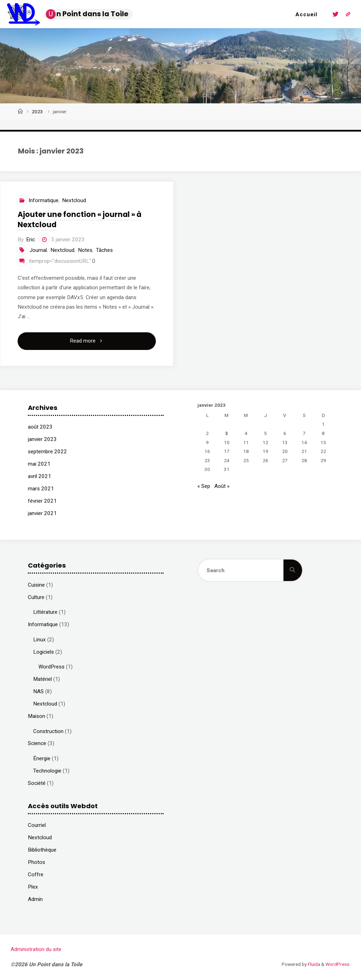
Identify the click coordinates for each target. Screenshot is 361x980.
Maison (36, 716)
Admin (35, 899)
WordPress (51, 667)
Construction (48, 731)
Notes (85, 250)
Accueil (306, 14)
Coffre (36, 875)
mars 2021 (41, 489)
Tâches (104, 250)
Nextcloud (74, 200)
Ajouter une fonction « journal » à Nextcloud (79, 219)
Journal (38, 250)
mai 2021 (39, 464)
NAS (38, 691)
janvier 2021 (42, 513)
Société (37, 783)
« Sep (204, 486)
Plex (33, 887)
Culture (36, 597)
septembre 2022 (47, 452)
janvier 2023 (42, 439)
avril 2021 (39, 476)
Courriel (37, 825)
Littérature (45, 612)
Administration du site (36, 949)
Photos (36, 862)
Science (37, 743)
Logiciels (44, 652)
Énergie (42, 758)
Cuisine (36, 585)
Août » (222, 486)
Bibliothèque (42, 850)
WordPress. (338, 964)
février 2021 (42, 501)
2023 (37, 111)
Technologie (47, 771)
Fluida (313, 964)
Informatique (44, 200)
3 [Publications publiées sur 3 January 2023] (227, 433)
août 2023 (40, 427)
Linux (39, 640)
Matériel (42, 679)
